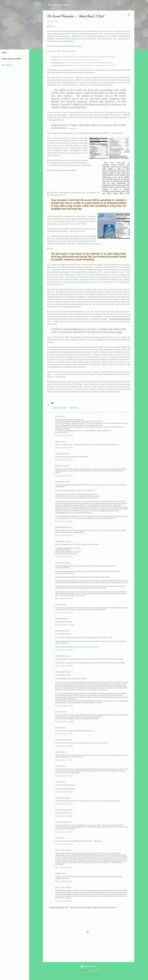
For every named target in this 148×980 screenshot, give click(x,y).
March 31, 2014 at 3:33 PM (64, 844)
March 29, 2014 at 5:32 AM (64, 746)
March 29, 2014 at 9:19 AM (64, 804)
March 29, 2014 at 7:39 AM (64, 760)
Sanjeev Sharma (61, 656)
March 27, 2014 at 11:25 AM (64, 625)
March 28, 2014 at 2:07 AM (64, 734)
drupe (104, 80)
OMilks (49, 51)
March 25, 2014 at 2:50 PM (64, 436)
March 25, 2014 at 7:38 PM (64, 521)
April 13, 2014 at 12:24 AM (64, 901)
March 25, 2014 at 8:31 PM (64, 535)
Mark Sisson (108, 85)
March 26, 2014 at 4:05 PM (64, 557)
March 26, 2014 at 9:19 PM (64, 599)
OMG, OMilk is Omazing (74, 46)
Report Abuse (7, 65)
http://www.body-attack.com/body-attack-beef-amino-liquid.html (77, 647)
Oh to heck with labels (59, 408)
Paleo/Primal (74, 408)
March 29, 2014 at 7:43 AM (64, 792)
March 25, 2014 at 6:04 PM (64, 476)
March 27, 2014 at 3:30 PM (64, 650)
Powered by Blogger (89, 966)
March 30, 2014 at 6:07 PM (64, 832)
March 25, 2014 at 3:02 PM (64, 448)
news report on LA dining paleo (84, 275)
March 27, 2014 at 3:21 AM (64, 613)
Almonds (50, 138)
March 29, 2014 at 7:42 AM (64, 776)
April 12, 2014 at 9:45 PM (63, 867)
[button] (129, 15)
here (67, 153)
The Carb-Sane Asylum (59, 5)
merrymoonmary (93, 970)
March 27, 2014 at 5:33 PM (64, 666)
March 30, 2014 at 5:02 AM (64, 816)
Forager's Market (80, 272)
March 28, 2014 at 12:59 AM (64, 722)
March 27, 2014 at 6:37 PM (64, 706)
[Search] (133, 6)
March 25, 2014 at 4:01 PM (64, 460)
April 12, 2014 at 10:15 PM (64, 881)
